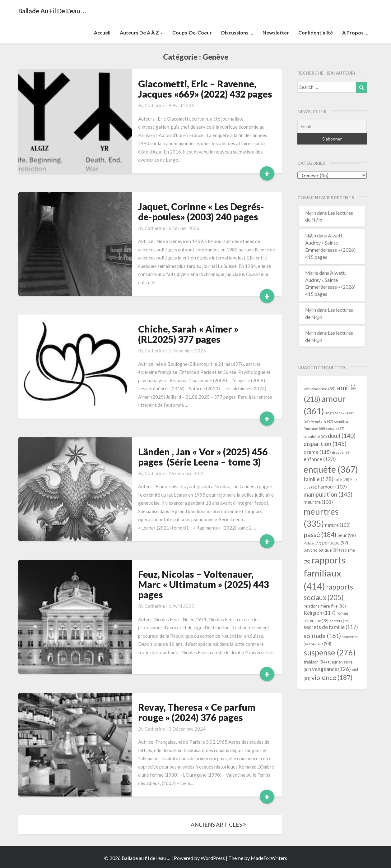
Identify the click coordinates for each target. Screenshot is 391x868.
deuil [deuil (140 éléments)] (342, 436)
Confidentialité (316, 32)
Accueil (102, 32)
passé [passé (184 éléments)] (320, 535)
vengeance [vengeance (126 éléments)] (331, 669)
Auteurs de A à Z (141, 32)
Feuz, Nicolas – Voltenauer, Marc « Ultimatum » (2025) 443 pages (203, 584)
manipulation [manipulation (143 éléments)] (328, 494)
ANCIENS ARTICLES (218, 824)
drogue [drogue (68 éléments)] (341, 452)
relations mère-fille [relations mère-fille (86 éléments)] (325, 606)
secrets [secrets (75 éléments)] (340, 621)
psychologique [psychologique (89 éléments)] (322, 550)
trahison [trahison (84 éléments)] (315, 662)
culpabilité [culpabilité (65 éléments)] (315, 436)
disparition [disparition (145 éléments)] (325, 444)
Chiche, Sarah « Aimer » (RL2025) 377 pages (188, 334)
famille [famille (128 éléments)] (319, 479)
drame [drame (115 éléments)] (317, 452)
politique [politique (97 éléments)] (335, 543)
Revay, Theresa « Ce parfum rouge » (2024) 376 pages (197, 712)
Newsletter (276, 32)
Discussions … (237, 32)
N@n (311, 213)
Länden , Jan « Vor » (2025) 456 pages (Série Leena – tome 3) (203, 457)
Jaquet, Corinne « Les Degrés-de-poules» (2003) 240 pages (201, 211)
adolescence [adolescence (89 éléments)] (320, 389)
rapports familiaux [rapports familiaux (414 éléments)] (324, 573)
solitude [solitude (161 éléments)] (322, 636)
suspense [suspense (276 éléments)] (330, 652)
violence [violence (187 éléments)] (332, 677)
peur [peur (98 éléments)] (347, 535)
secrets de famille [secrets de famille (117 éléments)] (331, 627)
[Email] (332, 126)
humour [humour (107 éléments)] (333, 487)
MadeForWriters (269, 858)
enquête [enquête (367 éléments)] (331, 469)
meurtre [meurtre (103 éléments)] (318, 502)
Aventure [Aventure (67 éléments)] (322, 421)
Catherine (155, 105)
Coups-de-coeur (192, 32)
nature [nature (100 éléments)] (338, 525)
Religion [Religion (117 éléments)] (320, 613)
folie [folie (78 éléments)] (342, 480)
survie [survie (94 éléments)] (321, 643)
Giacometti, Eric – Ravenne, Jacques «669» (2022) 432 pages (205, 89)
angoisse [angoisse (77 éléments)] (337, 413)
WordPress (213, 858)
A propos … (355, 32)
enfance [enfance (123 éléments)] (320, 459)
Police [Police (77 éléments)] (312, 543)
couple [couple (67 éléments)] (335, 428)
